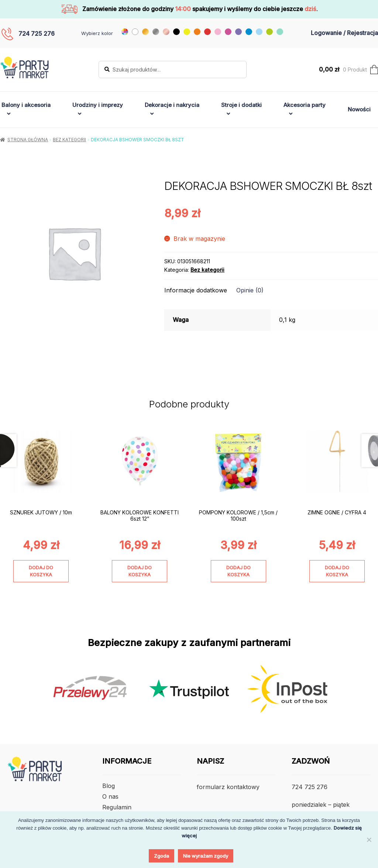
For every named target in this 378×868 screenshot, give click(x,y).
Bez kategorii (69, 140)
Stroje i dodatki (241, 105)
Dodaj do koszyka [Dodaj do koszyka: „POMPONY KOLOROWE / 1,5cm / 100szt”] (238, 571)
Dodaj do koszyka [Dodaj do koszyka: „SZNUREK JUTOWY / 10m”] (41, 571)
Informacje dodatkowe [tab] (196, 290)
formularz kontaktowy (228, 787)
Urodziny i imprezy (98, 105)
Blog (109, 786)
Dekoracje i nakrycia (172, 105)
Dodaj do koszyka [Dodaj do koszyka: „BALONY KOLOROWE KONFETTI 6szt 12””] (140, 571)
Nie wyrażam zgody (206, 856)
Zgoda (161, 856)
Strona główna (28, 140)
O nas (110, 796)
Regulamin (117, 807)
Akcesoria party (305, 105)
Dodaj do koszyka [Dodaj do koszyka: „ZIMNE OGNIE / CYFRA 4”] (337, 571)
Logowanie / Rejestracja (344, 33)
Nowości (359, 109)
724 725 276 (37, 34)
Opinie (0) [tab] (250, 290)
